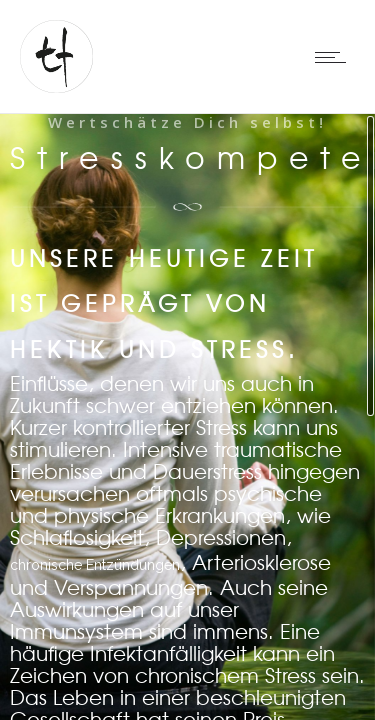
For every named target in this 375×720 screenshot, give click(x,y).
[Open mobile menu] (335, 57)
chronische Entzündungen (95, 565)
